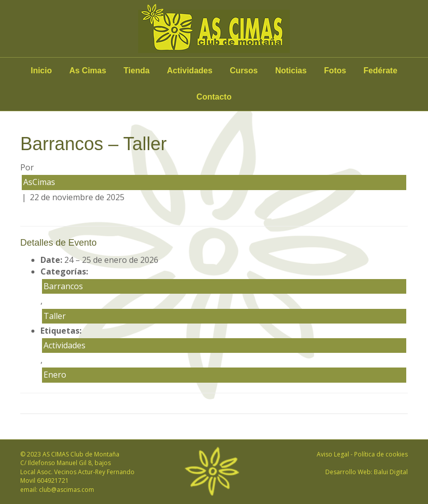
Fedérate (381, 71)
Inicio (41, 71)
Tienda (136, 71)
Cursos (244, 71)
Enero (55, 375)
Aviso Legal (333, 454)
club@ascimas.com (67, 490)
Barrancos (63, 286)
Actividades (190, 71)
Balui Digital (391, 472)
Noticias (291, 71)
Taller (55, 316)
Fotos (335, 71)
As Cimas (88, 71)
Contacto (214, 97)
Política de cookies (381, 454)
